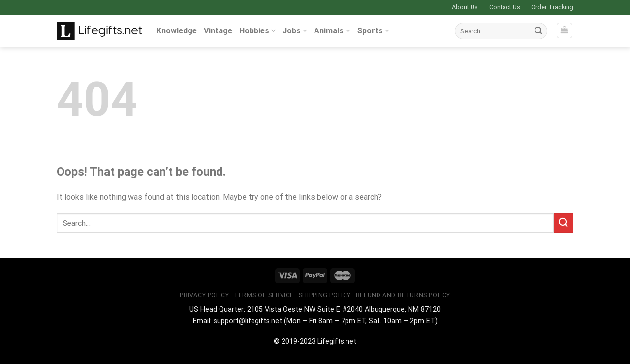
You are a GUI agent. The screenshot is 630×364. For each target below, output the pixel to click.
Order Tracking (552, 7)
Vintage (218, 31)
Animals (332, 31)
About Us (465, 7)
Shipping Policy (325, 295)
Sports (373, 31)
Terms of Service (264, 295)
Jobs (295, 31)
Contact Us (505, 7)
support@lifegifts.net (248, 321)
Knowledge (177, 31)
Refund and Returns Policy (403, 295)
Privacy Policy (205, 295)
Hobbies (257, 31)
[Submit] (538, 31)
